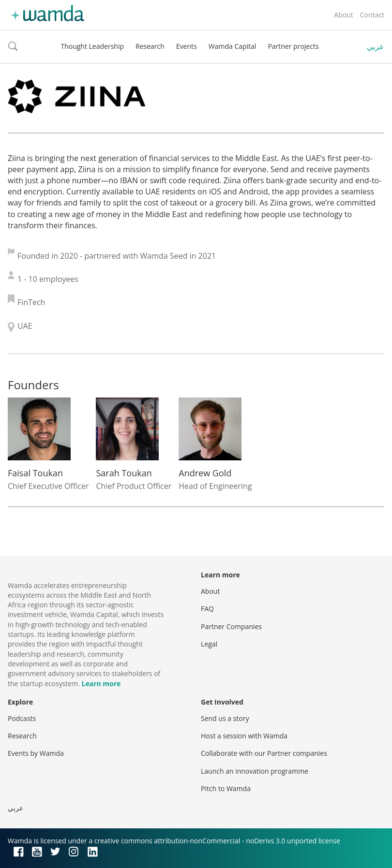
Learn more (101, 684)
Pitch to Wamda (226, 788)
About (343, 15)
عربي (376, 46)
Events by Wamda (36, 753)
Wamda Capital (233, 46)
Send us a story (225, 718)
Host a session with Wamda (244, 736)
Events (187, 46)
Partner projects (293, 46)
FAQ (207, 609)
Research (150, 46)
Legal (209, 644)
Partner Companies (231, 626)
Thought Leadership (92, 46)
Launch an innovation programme (255, 771)
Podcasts (22, 718)
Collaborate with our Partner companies (264, 753)
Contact (372, 15)
